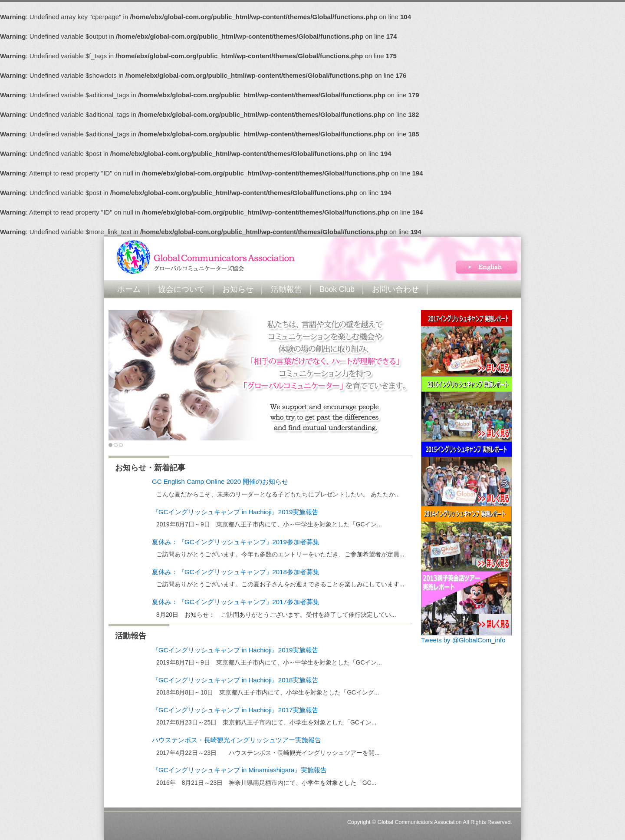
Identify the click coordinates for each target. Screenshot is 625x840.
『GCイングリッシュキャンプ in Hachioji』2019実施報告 (235, 512)
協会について (181, 289)
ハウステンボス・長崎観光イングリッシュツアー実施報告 (237, 740)
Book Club (337, 289)
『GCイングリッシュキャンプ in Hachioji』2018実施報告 (235, 680)
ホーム (129, 289)
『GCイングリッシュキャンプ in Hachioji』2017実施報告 (235, 710)
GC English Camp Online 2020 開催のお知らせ (220, 481)
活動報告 (286, 289)
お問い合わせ (395, 289)
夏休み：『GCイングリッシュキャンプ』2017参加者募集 (236, 602)
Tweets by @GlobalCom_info (463, 640)
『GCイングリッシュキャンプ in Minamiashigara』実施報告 (239, 770)
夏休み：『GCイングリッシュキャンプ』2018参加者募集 (236, 572)
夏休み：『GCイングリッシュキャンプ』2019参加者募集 (236, 542)
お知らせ (238, 289)
